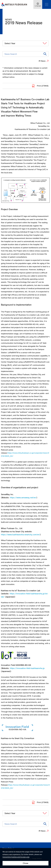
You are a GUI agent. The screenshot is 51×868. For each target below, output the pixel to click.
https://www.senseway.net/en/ (23, 498)
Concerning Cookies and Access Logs (16, 857)
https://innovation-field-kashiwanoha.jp (27, 668)
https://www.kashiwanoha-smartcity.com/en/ (21, 535)
